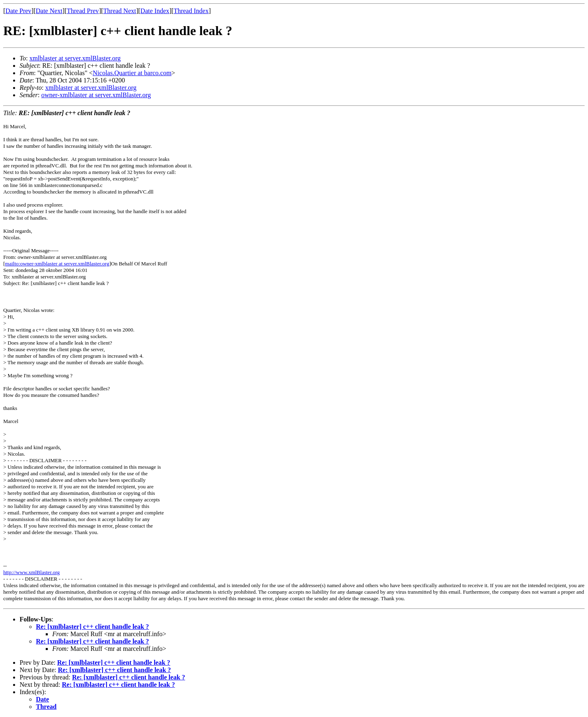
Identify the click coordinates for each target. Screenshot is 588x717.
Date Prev (18, 11)
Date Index (155, 11)
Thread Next (120, 11)
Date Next (49, 11)
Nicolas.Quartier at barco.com (132, 73)
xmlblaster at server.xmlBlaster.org (75, 58)
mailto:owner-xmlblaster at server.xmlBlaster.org (57, 264)
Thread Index (191, 11)
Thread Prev (83, 11)
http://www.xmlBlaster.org (31, 572)
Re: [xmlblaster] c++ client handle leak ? (92, 627)
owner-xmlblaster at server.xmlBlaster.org (96, 95)
